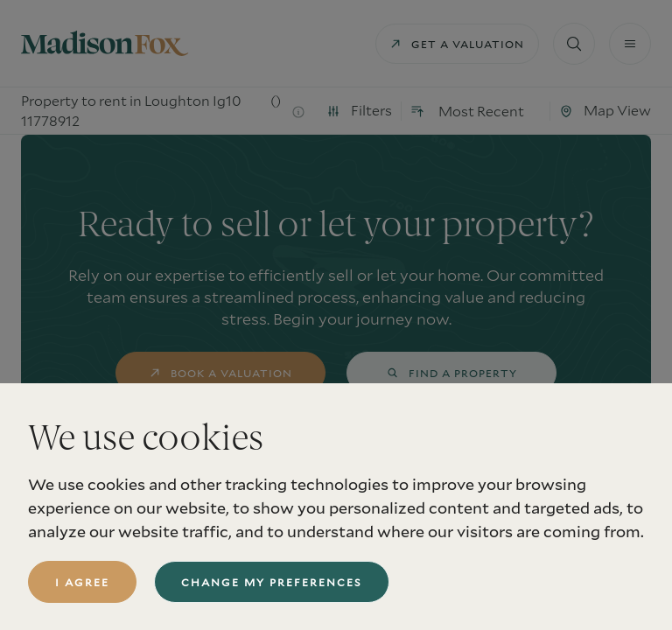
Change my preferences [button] (272, 582)
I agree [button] (82, 582)
